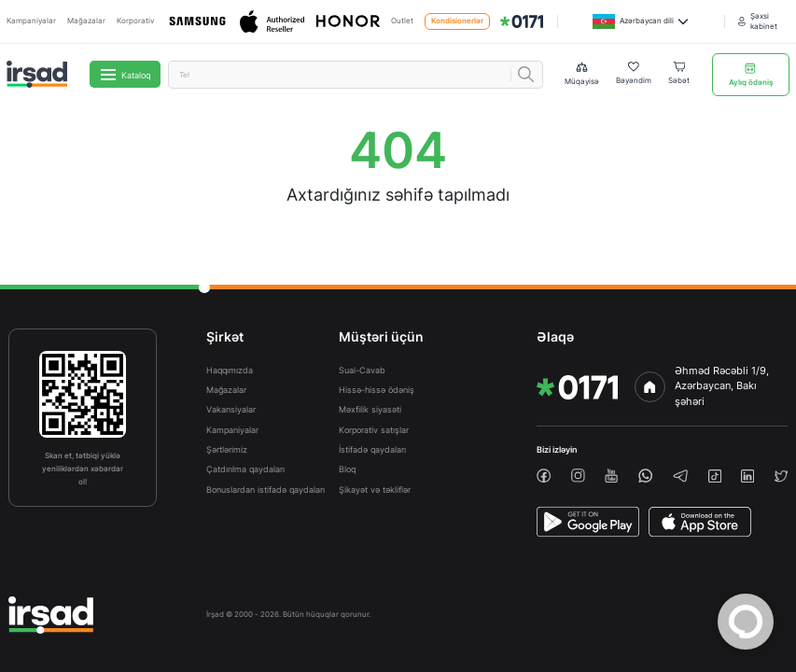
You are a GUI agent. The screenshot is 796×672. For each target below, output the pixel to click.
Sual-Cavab (362, 370)
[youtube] (611, 476)
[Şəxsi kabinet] (764, 22)
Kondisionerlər (457, 21)
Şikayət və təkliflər (375, 490)
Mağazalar (86, 21)
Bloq (347, 469)
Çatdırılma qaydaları (245, 469)
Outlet (402, 21)
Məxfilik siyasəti (370, 409)
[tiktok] (715, 476)
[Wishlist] (634, 74)
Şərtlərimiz (227, 449)
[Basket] (679, 74)
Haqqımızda (230, 370)
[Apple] (272, 22)
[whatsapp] (645, 476)
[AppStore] (700, 522)
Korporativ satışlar (374, 430)
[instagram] (578, 476)
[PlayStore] (588, 522)
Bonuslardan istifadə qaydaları (265, 490)
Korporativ (135, 21)
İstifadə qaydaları (372, 449)
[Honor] (348, 22)
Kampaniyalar (31, 21)
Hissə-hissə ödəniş (377, 390)
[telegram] (681, 476)
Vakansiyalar (231, 409)
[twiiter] (781, 476)
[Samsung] (197, 21)
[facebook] (544, 476)
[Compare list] (582, 74)
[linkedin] (747, 476)
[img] (522, 21)
